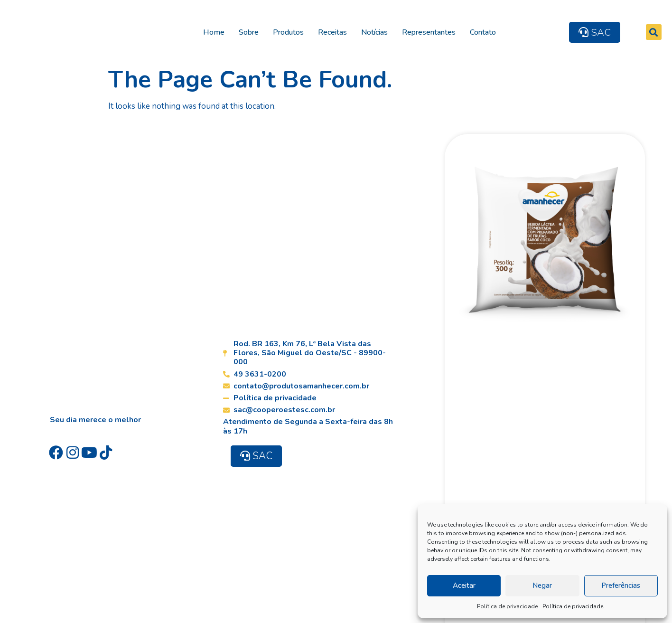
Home (218, 31)
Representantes (433, 31)
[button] (658, 31)
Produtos (292, 31)
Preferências (621, 585)
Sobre (252, 31)
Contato (487, 31)
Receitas (336, 31)
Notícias (378, 31)
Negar (542, 585)
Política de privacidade (507, 606)
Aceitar (464, 585)
